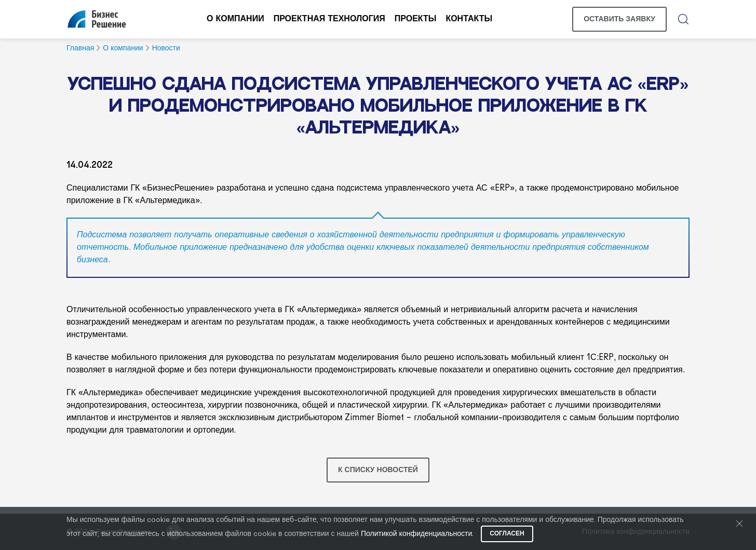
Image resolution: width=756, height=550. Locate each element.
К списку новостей (378, 470)
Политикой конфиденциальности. (417, 534)
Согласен (507, 534)
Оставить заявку (619, 19)
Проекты (416, 19)
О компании (235, 19)
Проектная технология (329, 19)
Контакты (469, 19)
